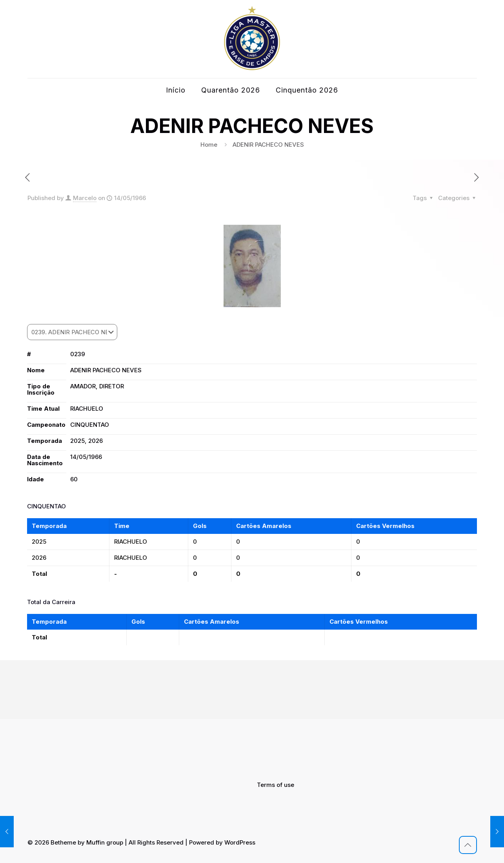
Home (209, 145)
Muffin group (105, 842)
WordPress (240, 842)
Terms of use (276, 785)
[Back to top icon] (468, 845)
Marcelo (85, 198)
